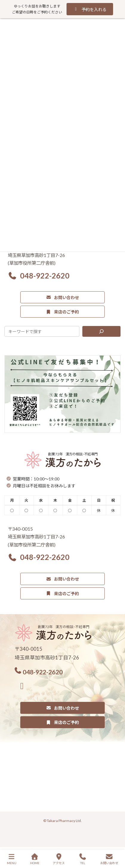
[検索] (101, 331)
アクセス (59, 859)
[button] (90, 9)
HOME (35, 859)
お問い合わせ (109, 859)
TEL (83, 859)
